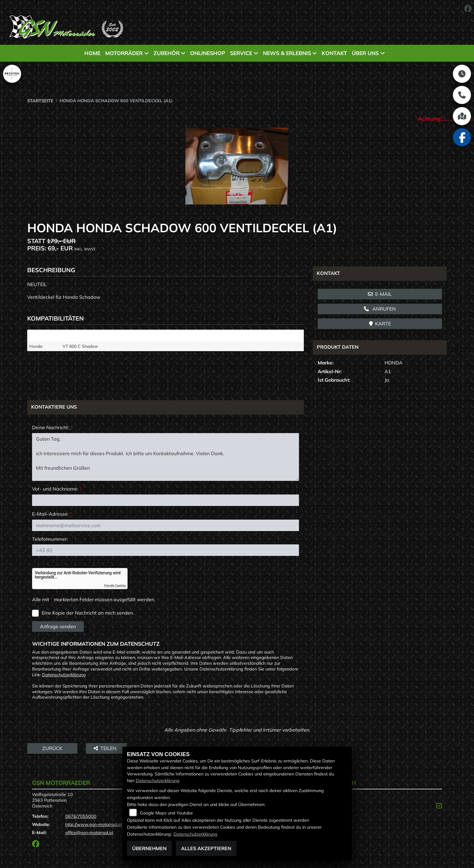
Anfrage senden (58, 626)
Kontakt (334, 53)
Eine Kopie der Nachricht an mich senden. (88, 613)
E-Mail (380, 294)
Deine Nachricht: (52, 427)
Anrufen (380, 309)
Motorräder (124, 53)
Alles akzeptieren (206, 848)
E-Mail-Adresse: (52, 514)
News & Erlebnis (287, 53)
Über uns (365, 53)
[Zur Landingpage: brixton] (12, 74)
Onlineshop (208, 53)
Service (241, 53)
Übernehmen (149, 848)
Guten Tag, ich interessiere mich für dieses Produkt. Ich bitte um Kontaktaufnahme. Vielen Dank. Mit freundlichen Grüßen (166, 457)
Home (92, 53)
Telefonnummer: (50, 539)
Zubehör (167, 53)
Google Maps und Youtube (166, 813)
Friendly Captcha (115, 586)
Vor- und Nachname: (57, 489)
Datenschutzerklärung (64, 675)
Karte (380, 324)
